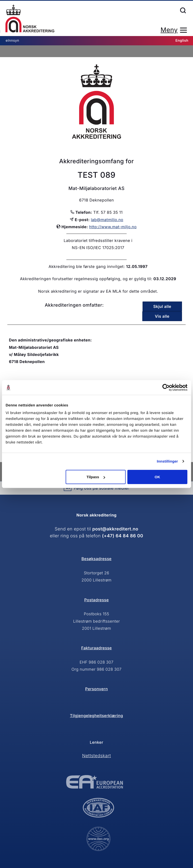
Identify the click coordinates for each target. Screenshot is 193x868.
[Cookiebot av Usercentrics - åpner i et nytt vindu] (166, 387)
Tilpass (96, 477)
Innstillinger (167, 461)
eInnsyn (12, 41)
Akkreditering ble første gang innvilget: (87, 266)
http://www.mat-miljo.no (113, 227)
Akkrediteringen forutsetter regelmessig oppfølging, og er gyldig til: (86, 279)
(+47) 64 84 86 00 (123, 536)
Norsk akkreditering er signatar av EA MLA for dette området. (98, 291)
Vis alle (162, 316)
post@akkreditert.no (115, 529)
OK (157, 477)
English (182, 41)
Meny (169, 30)
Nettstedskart (96, 756)
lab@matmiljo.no (107, 220)
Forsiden (30, 19)
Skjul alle (162, 306)
